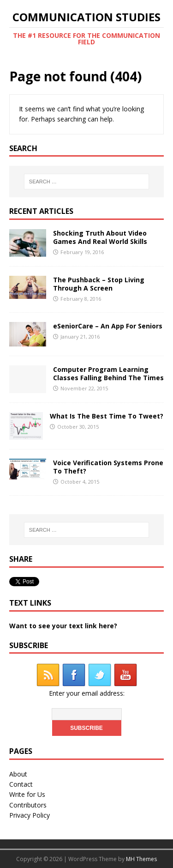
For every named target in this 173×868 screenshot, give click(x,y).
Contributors (28, 805)
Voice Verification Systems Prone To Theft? (108, 467)
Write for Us (27, 794)
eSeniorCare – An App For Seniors (108, 326)
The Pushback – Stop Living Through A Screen (99, 284)
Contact (21, 784)
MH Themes (141, 859)
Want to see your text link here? (63, 626)
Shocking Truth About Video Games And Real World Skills (100, 237)
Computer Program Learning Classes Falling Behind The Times (108, 373)
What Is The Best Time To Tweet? (107, 416)
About (18, 774)
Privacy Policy (30, 815)
